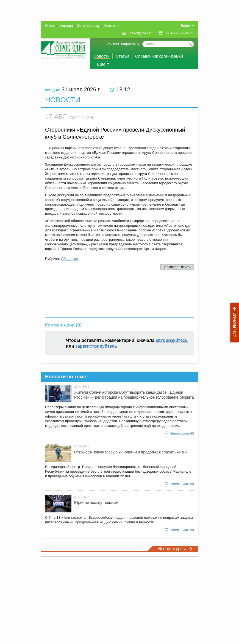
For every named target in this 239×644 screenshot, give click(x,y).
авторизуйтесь (172, 340)
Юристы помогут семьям (96, 503)
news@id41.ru (141, 33)
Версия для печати (177, 267)
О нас (50, 26)
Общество (70, 259)
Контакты (112, 26)
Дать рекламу (233, 323)
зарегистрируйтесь (96, 346)
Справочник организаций (159, 56)
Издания (66, 26)
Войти (185, 26)
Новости (102, 56)
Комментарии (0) (182, 433)
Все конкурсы (175, 549)
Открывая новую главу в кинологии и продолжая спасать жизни (131, 452)
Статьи (122, 56)
